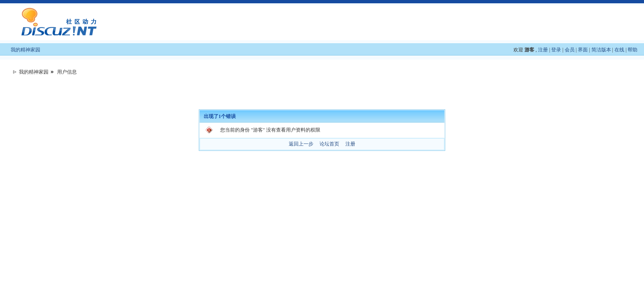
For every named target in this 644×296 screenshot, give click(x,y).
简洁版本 (601, 50)
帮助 (632, 50)
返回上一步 (301, 144)
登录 (556, 50)
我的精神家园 (25, 50)
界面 (583, 50)
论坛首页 (329, 144)
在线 (619, 50)
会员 (570, 50)
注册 (543, 50)
